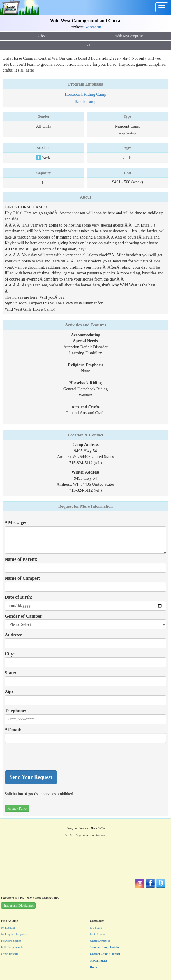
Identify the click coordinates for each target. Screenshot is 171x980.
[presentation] (49, 757)
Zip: (9, 692)
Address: (14, 635)
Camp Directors (100, 941)
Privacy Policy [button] (17, 808)
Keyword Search (11, 941)
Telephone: (16, 711)
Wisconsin (93, 27)
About (43, 36)
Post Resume (98, 934)
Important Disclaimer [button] (19, 906)
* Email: (13, 730)
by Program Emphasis (14, 934)
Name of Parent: (21, 559)
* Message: (16, 523)
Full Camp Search (12, 947)
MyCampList (99, 961)
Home (94, 967)
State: (10, 673)
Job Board (96, 928)
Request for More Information (85, 506)
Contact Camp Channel (105, 954)
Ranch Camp (85, 102)
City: (10, 654)
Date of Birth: (18, 597)
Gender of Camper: (24, 616)
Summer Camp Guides (105, 947)
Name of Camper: (23, 578)
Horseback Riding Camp (85, 94)
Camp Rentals (10, 954)
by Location (8, 928)
